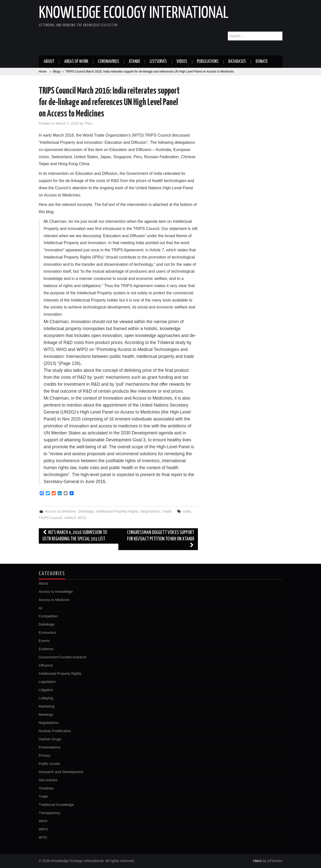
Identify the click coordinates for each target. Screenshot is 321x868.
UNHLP (70, 518)
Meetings (46, 715)
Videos (182, 62)
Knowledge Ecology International (134, 13)
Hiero (257, 861)
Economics (47, 633)
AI (41, 608)
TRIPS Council (50, 518)
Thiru (88, 123)
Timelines (46, 788)
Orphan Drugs (50, 739)
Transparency (50, 813)
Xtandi (134, 62)
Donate (262, 62)
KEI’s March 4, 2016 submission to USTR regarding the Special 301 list (75, 536)
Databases (237, 62)
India (187, 511)
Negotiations (150, 511)
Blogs (57, 72)
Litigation (46, 690)
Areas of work (76, 62)
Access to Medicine (60, 511)
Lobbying (46, 698)
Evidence (46, 649)
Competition (48, 616)
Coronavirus (109, 62)
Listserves (158, 62)
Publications (208, 62)
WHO (43, 821)
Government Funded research (63, 657)
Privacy (45, 755)
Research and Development (61, 772)
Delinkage (86, 511)
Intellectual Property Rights (117, 511)
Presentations (50, 747)
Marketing (47, 706)
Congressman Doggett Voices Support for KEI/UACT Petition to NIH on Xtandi (161, 539)
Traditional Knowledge (56, 805)
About (49, 62)
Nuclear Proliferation (55, 731)
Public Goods (49, 764)
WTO (82, 518)
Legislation (47, 682)
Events (44, 641)
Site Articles (48, 780)
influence (46, 665)
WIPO (44, 829)
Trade (167, 511)
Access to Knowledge (56, 592)
